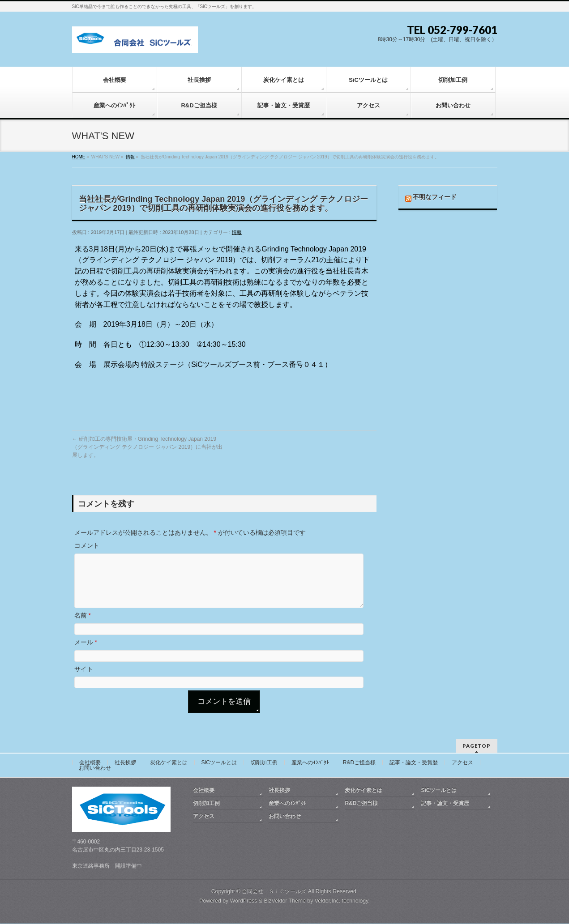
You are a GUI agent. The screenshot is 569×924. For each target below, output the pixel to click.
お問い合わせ (95, 768)
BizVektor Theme (285, 901)
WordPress (244, 901)
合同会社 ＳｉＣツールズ (274, 892)
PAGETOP (477, 746)
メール (86, 653)
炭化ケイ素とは (169, 763)
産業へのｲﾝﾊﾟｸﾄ (310, 763)
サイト (84, 680)
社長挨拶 (125, 763)
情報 (237, 232)
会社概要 (90, 763)
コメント (87, 545)
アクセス (462, 763)
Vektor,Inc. (328, 901)
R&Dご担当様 (359, 763)
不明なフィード (435, 197)
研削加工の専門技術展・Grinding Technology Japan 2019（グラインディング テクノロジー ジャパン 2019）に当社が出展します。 (148, 447)
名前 (83, 626)
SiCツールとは (219, 763)
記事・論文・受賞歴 (414, 763)
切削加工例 (264, 763)
